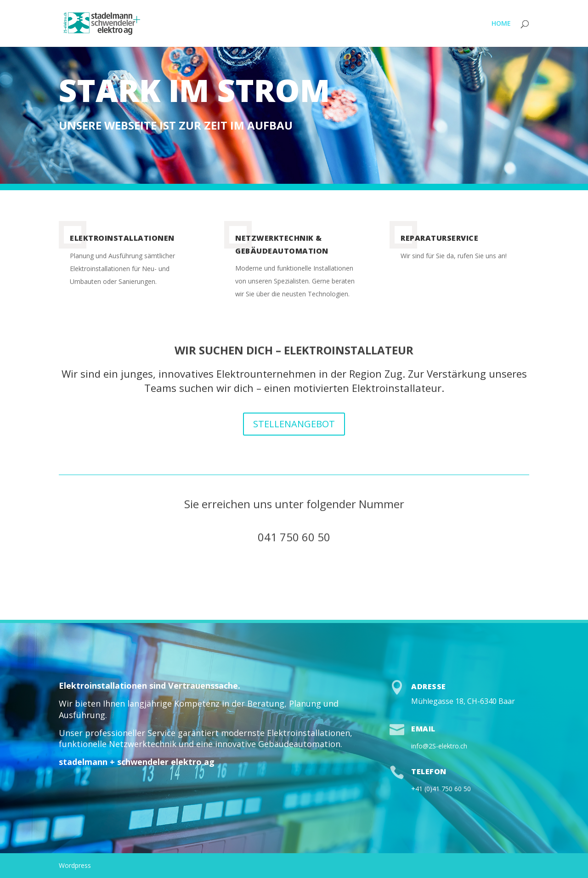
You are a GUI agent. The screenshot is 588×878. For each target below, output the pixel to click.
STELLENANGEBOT (294, 424)
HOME (501, 24)
